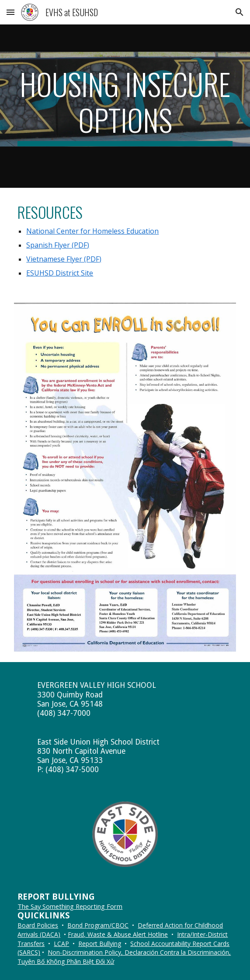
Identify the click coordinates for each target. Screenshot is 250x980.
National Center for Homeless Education (92, 231)
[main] (125, 106)
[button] (10, 12)
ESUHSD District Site (60, 273)
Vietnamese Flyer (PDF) (64, 259)
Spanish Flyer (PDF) (58, 245)
